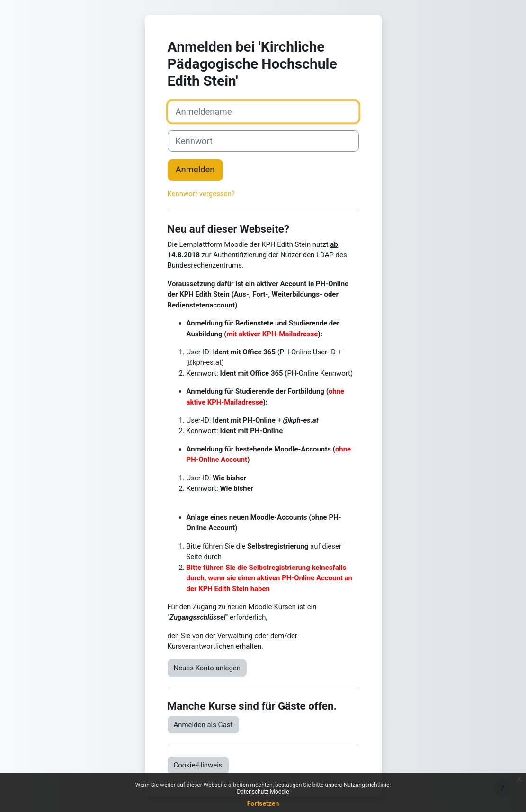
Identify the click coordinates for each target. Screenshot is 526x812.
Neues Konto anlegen (207, 668)
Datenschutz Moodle (263, 792)
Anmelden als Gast (203, 725)
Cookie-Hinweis (198, 765)
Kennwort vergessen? (201, 194)
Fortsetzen (263, 803)
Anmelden (195, 170)
